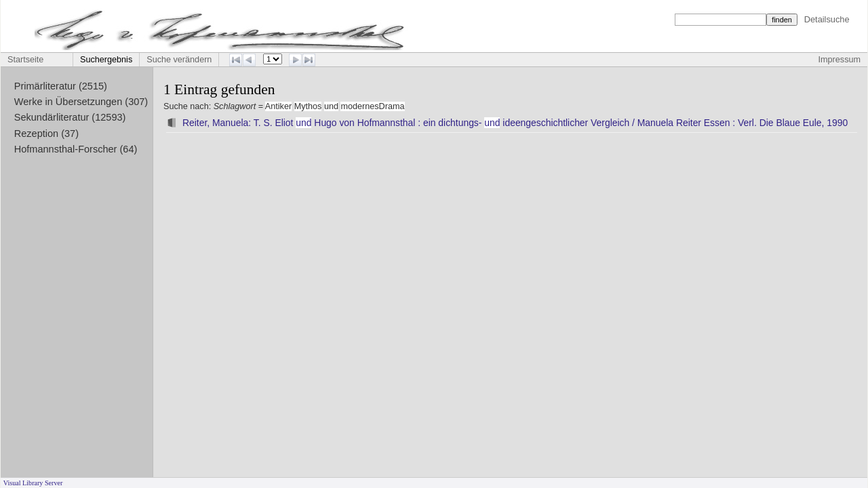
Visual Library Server (33, 483)
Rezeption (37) (46, 134)
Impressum (840, 60)
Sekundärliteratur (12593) (70, 117)
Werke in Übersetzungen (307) (81, 102)
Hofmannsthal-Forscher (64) (76, 149)
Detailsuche (827, 19)
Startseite (25, 60)
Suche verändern (179, 60)
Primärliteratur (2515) (61, 86)
